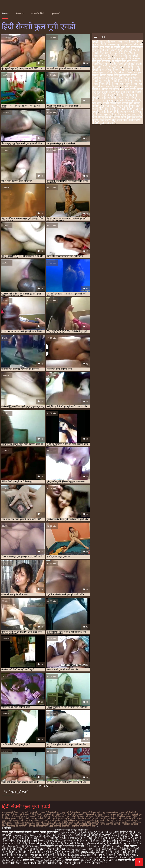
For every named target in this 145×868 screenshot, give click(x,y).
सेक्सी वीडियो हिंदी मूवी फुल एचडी (117, 112)
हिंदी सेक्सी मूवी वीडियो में (56, 855)
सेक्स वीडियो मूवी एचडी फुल (40, 816)
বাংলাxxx (73, 838)
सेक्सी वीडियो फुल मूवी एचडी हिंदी (27, 824)
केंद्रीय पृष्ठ (5, 13)
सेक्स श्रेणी (20, 13)
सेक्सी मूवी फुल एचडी (96, 820)
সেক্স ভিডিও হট (123, 832)
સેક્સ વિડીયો (94, 846)
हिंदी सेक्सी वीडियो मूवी (73, 843)
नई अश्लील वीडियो (38, 13)
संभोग (60, 852)
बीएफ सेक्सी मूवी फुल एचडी (112, 58)
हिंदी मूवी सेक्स (110, 849)
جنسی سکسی (58, 857)
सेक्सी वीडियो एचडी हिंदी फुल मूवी (94, 822)
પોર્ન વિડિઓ (110, 860)
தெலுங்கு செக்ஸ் (77, 849)
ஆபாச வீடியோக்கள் (74, 832)
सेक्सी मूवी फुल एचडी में (122, 92)
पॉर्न (94, 855)
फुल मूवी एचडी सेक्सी (9, 814)
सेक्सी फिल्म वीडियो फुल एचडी (108, 78)
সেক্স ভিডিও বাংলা (37, 857)
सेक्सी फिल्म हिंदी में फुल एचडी (108, 84)
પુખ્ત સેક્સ (35, 855)
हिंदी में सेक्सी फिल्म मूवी (50, 863)
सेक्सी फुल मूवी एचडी (109, 86)
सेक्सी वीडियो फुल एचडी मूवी (118, 103)
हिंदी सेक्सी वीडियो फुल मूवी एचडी (84, 826)
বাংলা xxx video (112, 846)
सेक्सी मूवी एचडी (74, 863)
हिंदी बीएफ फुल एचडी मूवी (128, 114)
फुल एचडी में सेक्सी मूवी (112, 47)
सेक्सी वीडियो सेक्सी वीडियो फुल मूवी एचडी (57, 824)
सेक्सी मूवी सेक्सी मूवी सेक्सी (17, 832)
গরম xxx (7, 857)
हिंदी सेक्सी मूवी (104, 852)
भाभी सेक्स (49, 852)
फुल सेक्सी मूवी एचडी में (52, 814)
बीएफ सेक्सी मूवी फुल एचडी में (119, 814)
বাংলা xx (55, 843)
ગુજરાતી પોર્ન (72, 852)
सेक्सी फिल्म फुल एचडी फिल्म (83, 816)
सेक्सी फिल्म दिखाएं (105, 838)
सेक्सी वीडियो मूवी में (121, 843)
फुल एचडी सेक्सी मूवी (111, 50)
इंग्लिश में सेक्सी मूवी (97, 843)
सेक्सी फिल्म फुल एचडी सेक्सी (12, 818)
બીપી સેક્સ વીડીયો (97, 841)
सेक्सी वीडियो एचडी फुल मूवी (115, 99)
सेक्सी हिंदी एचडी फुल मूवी (110, 824)
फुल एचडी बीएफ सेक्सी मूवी (107, 44)
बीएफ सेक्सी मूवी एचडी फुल (73, 814)
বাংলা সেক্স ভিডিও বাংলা (70, 846)
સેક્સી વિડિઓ (120, 835)
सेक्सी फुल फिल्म (118, 841)
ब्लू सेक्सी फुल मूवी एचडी (125, 61)
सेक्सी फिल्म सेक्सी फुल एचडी (88, 818)
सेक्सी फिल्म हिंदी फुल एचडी (126, 81)
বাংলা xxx (19, 857)
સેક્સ (104, 863)
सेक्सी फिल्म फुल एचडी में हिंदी (116, 71)
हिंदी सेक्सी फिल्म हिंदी (30, 852)
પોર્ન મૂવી (102, 855)
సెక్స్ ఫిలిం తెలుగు (63, 835)
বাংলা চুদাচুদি (44, 835)
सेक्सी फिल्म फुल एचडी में (120, 70)
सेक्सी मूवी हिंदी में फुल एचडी (115, 98)
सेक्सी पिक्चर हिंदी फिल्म (113, 857)
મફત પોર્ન (94, 849)
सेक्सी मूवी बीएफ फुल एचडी (23, 822)
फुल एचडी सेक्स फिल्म (111, 812)
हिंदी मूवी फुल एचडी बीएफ (38, 826)
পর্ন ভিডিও (74, 857)
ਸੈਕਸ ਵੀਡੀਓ (47, 846)
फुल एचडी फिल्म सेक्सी (130, 42)
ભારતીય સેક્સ (30, 846)
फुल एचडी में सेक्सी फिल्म (71, 812)
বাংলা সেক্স (20, 855)
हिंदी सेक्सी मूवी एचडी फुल (114, 120)
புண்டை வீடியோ (23, 835)
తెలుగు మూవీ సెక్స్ (91, 860)
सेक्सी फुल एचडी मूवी (16, 820)
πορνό (106, 835)
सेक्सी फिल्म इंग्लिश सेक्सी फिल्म (27, 841)
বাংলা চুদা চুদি (90, 857)
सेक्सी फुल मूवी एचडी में (52, 820)
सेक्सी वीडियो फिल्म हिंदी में (27, 838)
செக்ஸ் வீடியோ (56, 841)
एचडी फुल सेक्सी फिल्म (104, 42)
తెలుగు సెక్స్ (87, 852)
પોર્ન (117, 852)
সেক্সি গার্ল (135, 841)
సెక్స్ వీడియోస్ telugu (100, 832)
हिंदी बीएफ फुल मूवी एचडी (106, 117)
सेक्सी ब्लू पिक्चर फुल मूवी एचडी (119, 89)
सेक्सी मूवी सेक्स (56, 849)
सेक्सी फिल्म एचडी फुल (110, 67)
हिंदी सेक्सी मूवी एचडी (54, 838)
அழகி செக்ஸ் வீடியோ (50, 860)
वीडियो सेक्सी (72, 860)
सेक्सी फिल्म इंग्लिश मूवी (46, 832)
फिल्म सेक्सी (86, 838)
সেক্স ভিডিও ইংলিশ (13, 843)
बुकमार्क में (56, 13)
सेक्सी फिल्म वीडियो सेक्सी (123, 855)
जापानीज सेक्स (38, 849)
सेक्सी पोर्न (29, 860)
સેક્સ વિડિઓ (92, 863)
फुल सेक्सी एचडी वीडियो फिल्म (116, 53)
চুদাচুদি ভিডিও (76, 841)
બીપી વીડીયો (20, 849)
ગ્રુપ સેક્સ (29, 863)
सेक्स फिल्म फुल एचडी (104, 64)
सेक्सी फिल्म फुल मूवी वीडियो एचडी (118, 75)
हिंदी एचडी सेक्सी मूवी (37, 843)
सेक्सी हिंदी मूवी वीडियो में (88, 835)
